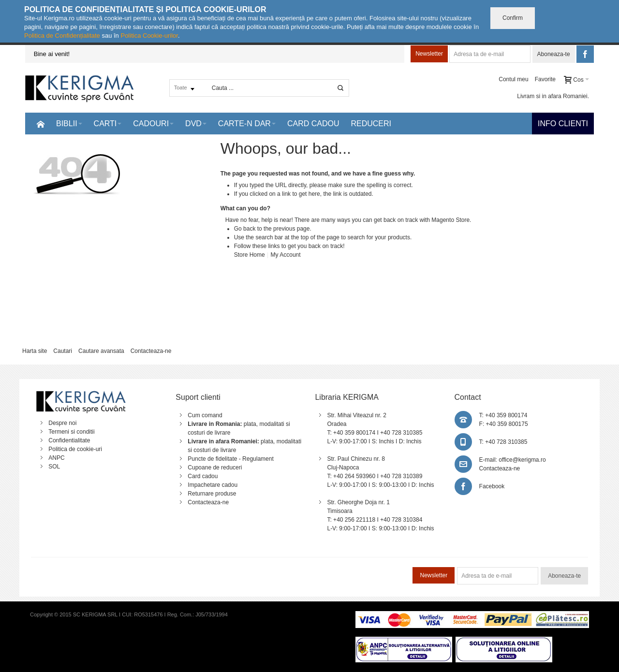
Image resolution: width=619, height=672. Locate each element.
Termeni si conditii (71, 432)
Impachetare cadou (213, 485)
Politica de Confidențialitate (62, 36)
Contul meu (513, 79)
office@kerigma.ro (522, 460)
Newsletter (429, 54)
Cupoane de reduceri (215, 467)
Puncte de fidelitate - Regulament (230, 459)
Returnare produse (212, 494)
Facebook (492, 486)
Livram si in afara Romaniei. (553, 96)
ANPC (56, 458)
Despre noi (62, 423)
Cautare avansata (101, 351)
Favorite (545, 79)
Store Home (250, 255)
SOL (54, 467)
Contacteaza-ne (151, 351)
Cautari (63, 351)
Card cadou (203, 476)
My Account (286, 255)
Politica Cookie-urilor (149, 36)
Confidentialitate (69, 440)
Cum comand (205, 415)
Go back (245, 229)
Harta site (35, 351)
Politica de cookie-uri (75, 449)
